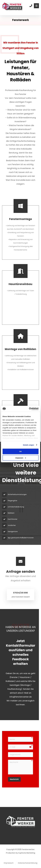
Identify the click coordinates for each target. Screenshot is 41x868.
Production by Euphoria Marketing (20, 853)
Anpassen (21, 458)
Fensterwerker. (28, 849)
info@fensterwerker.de (21, 697)
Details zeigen (28, 445)
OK (20, 451)
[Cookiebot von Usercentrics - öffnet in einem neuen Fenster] (29, 409)
